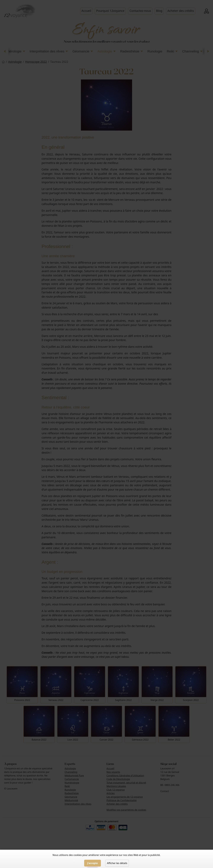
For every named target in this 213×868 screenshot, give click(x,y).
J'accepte (93, 863)
